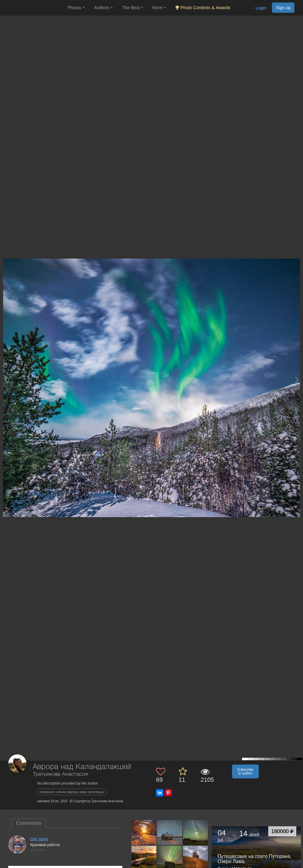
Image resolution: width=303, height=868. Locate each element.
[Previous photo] (6, 380)
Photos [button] (76, 8)
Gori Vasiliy (39, 839)
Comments (29, 823)
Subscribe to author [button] (245, 771)
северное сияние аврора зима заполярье (72, 792)
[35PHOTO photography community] (33, 8)
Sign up (283, 8)
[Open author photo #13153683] (170, 833)
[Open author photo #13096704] (144, 858)
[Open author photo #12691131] (196, 858)
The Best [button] (133, 8)
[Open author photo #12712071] (170, 858)
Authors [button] (104, 8)
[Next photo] (297, 380)
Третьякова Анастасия (61, 774)
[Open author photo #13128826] (196, 833)
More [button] (159, 8)
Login (261, 8)
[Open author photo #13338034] (144, 833)
